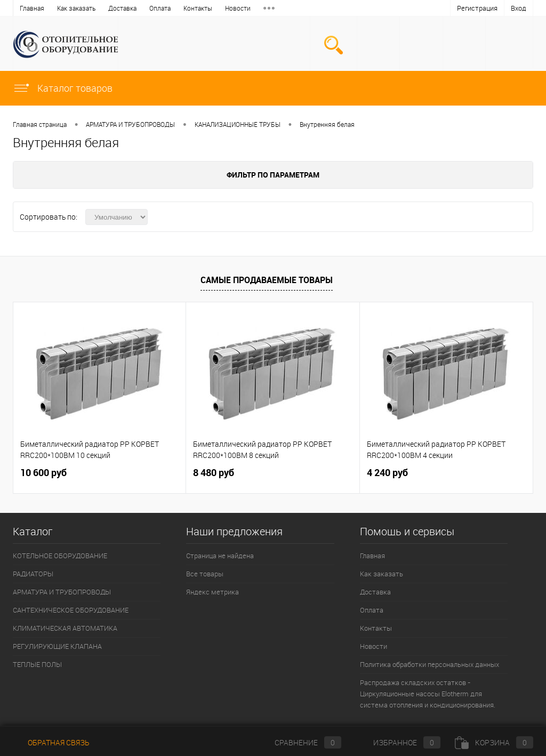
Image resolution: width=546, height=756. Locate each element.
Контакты (198, 8)
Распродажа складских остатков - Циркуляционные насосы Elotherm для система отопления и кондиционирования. (428, 694)
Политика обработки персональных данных (429, 664)
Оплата (160, 8)
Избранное (398, 742)
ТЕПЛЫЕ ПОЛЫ (37, 664)
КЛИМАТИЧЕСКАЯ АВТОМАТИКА (65, 628)
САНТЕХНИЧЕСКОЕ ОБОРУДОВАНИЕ (71, 610)
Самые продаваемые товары (267, 280)
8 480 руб (214, 473)
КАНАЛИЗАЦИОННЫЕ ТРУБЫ (238, 124)
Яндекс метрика (212, 592)
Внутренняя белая (327, 124)
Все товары (205, 574)
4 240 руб (387, 473)
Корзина (494, 742)
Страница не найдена (220, 556)
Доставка (122, 8)
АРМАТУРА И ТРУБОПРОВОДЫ (130, 124)
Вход (519, 8)
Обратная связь (51, 742)
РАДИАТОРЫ (33, 574)
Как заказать (76, 8)
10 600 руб (43, 473)
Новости (238, 8)
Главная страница (40, 124)
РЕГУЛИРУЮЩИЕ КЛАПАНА (57, 646)
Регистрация (477, 8)
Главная (32, 8)
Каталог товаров (63, 88)
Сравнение (299, 742)
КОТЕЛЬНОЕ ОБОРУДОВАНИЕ (60, 556)
